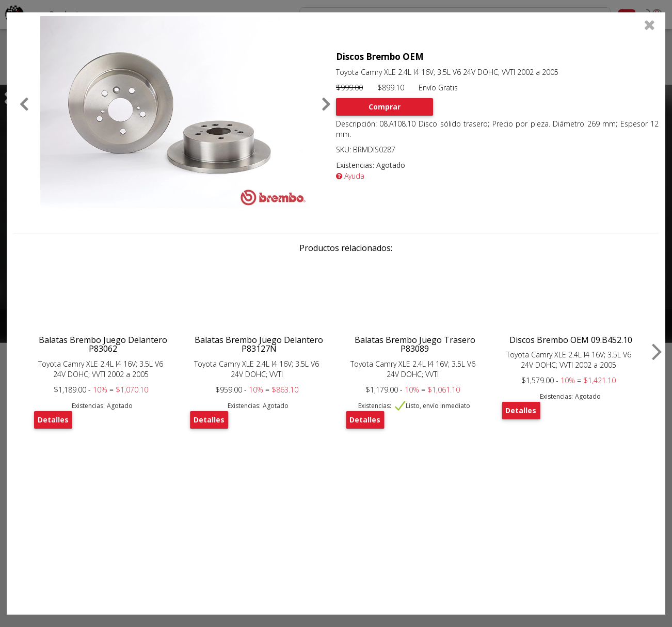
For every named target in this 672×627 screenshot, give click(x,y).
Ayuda (350, 176)
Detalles (53, 420)
